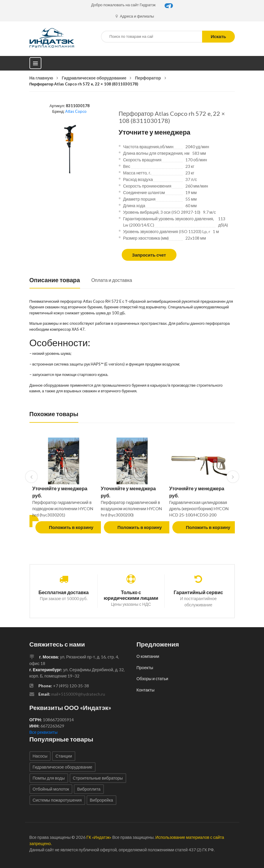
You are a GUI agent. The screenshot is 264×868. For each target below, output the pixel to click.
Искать (218, 36)
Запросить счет (149, 255)
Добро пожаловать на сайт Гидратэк (123, 5)
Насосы (40, 756)
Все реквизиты (44, 732)
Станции (64, 756)
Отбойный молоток (51, 789)
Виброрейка (101, 800)
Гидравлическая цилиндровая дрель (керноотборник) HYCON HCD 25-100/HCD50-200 (199, 509)
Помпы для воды (49, 778)
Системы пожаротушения (57, 800)
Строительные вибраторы (98, 778)
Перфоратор (148, 78)
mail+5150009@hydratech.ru (78, 694)
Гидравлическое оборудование (94, 78)
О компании (148, 656)
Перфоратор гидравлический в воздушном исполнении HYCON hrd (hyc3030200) (132, 509)
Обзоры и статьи (153, 679)
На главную (41, 78)
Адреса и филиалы (135, 16)
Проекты (145, 668)
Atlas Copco (76, 111)
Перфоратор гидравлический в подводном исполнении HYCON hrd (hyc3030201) (63, 509)
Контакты (146, 690)
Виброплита (89, 789)
